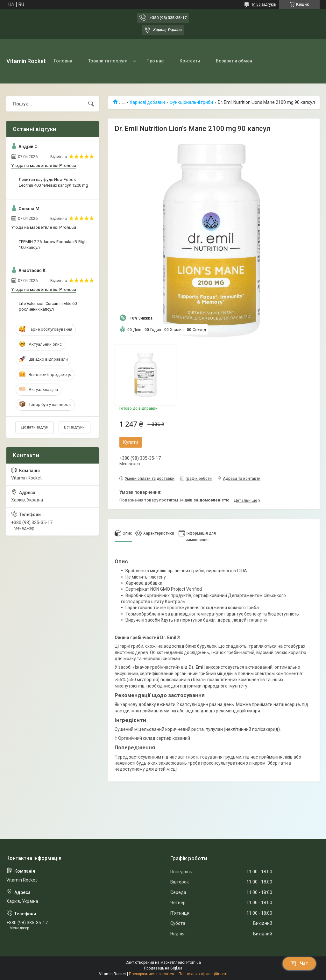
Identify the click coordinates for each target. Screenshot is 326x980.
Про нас (155, 61)
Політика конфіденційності (203, 974)
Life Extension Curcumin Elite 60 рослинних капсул (48, 306)
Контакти (190, 61)
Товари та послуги (108, 61)
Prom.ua (194, 962)
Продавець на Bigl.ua (163, 968)
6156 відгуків (264, 4)
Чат (299, 963)
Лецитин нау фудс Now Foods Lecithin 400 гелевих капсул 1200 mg (53, 182)
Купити (131, 442)
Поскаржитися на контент (152, 974)
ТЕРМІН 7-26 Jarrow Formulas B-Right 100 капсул (53, 245)
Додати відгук (35, 427)
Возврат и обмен (234, 61)
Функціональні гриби (191, 102)
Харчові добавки (147, 102)
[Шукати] (91, 104)
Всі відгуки (74, 427)
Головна (63, 61)
